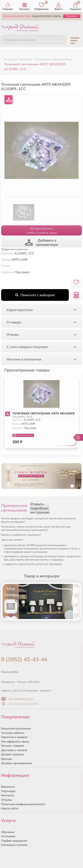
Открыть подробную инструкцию (40, 508)
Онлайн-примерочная (16, 763)
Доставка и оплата (14, 750)
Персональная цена (23, 435)
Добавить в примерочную (42, 242)
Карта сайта (10, 808)
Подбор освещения (14, 841)
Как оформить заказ (15, 741)
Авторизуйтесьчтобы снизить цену (42, 230)
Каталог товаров (13, 746)
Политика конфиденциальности (23, 804)
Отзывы (7, 800)
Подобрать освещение (20, 40)
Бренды (7, 759)
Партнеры (8, 791)
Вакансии (8, 787)
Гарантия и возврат (14, 737)
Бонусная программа (16, 728)
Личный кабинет (13, 733)
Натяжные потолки (14, 845)
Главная (8, 7)
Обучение (8, 832)
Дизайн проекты (13, 754)
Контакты (8, 795)
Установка (8, 836)
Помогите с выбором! (35, 295)
